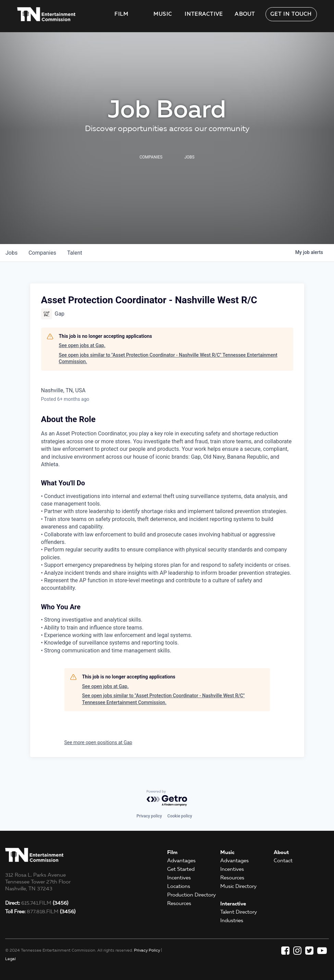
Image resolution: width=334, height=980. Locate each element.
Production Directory (191, 895)
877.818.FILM (40, 912)
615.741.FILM (37, 903)
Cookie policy (180, 816)
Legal (10, 959)
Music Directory (238, 886)
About (245, 14)
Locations (179, 886)
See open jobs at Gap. (82, 345)
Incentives (179, 878)
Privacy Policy (147, 950)
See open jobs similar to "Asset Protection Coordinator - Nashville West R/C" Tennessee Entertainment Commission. (168, 358)
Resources (179, 903)
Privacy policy (149, 816)
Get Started (181, 869)
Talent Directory (239, 912)
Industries (232, 920)
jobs (11, 253)
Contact (283, 861)
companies (42, 253)
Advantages (181, 861)
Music (163, 14)
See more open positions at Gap (98, 742)
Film (121, 14)
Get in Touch (291, 14)
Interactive (204, 14)
